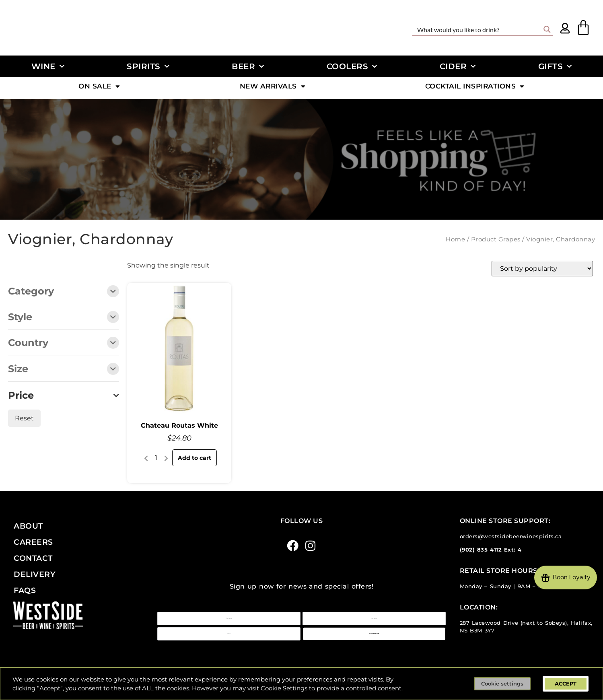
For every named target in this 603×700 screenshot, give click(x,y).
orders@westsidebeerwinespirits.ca (511, 536)
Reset (24, 418)
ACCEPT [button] (566, 684)
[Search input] (477, 29)
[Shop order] (542, 269)
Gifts (555, 66)
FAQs (25, 590)
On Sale (99, 88)
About (28, 526)
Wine (48, 66)
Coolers (352, 66)
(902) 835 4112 (481, 550)
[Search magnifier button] (547, 29)
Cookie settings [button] (502, 684)
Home (455, 239)
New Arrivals (273, 88)
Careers (33, 542)
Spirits (148, 66)
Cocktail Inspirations (475, 88)
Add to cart (194, 458)
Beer (248, 66)
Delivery (35, 574)
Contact (33, 558)
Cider (458, 66)
